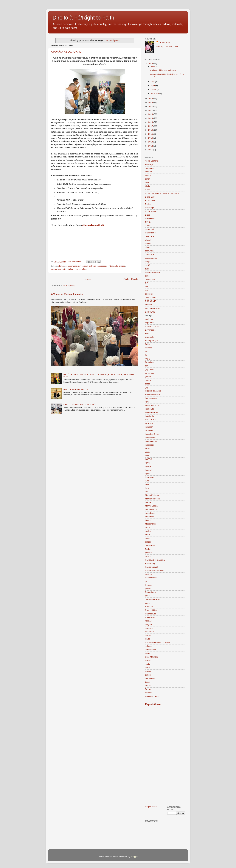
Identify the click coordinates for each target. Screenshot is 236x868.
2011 (151, 150)
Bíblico (148, 204)
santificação (150, 650)
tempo (148, 675)
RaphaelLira (151, 614)
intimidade (113, 266)
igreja (148, 402)
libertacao (150, 477)
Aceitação (150, 164)
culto (147, 269)
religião (148, 624)
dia (146, 287)
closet (148, 247)
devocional (83, 266)
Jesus (148, 452)
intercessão (102, 266)
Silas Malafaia (151, 657)
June (153, 67)
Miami (148, 520)
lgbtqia (148, 466)
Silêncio (149, 660)
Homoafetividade (153, 394)
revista (148, 635)
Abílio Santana (152, 161)
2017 (151, 126)
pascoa (148, 553)
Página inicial (151, 807)
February (155, 93)
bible (147, 182)
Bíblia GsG (150, 200)
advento (149, 172)
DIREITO (149, 290)
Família (148, 348)
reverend (149, 628)
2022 (151, 106)
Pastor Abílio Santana (155, 560)
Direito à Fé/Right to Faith (83, 18)
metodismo (150, 513)
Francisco (150, 362)
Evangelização (152, 341)
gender (148, 377)
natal (147, 538)
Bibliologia (150, 208)
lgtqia (147, 474)
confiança (149, 254)
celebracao (150, 236)
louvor (148, 484)
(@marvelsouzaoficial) (93, 225)
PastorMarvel (151, 578)
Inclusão (149, 423)
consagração (71, 266)
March (154, 90)
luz (146, 492)
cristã (147, 265)
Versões (149, 693)
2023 (151, 102)
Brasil (148, 215)
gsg (147, 387)
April (153, 85)
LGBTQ (149, 459)
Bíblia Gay (150, 197)
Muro (147, 535)
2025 (151, 98)
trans (147, 682)
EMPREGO (150, 312)
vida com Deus (81, 269)
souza (148, 668)
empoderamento (152, 308)
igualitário (149, 416)
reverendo (150, 632)
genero (148, 380)
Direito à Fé (164, 42)
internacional (151, 441)
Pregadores (150, 592)
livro (147, 481)
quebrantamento (59, 269)
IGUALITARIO (151, 412)
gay (147, 366)
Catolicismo (150, 233)
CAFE (148, 222)
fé (146, 355)
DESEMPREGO (152, 272)
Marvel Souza (151, 506)
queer (148, 603)
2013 (151, 142)
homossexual (151, 398)
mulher (148, 531)
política (148, 589)
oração (122, 266)
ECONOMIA (151, 301)
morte (148, 527)
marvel (148, 502)
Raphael (149, 607)
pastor (148, 556)
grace (148, 384)
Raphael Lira (151, 610)
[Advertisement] (165, 756)
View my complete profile (167, 46)
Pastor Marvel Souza (154, 571)
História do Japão (153, 391)
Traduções (150, 678)
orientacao (150, 545)
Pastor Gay (150, 563)
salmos (148, 646)
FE (146, 351)
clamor (61, 266)
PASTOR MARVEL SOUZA (76, 389)
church (148, 240)
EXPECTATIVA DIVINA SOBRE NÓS (80, 405)
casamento (150, 229)
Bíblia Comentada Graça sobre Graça (162, 193)
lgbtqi (147, 463)
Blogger (134, 857)
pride (147, 596)
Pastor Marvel (151, 567)
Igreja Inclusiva (152, 405)
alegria (148, 175)
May (153, 82)
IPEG (147, 448)
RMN (147, 639)
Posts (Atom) (69, 285)
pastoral (149, 574)
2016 (151, 130)
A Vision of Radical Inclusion (67, 294)
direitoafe (149, 294)
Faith (147, 344)
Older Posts (131, 279)
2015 (151, 134)
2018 (151, 122)
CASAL (148, 226)
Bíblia (148, 190)
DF (146, 283)
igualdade (150, 409)
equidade (149, 319)
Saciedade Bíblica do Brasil (157, 642)
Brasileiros (150, 218)
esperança (150, 323)
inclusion (149, 427)
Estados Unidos (152, 326)
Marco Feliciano (152, 495)
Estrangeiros (151, 330)
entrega (92, 266)
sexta (147, 653)
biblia (147, 186)
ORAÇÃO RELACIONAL (66, 52)
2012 (151, 146)
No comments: (75, 262)
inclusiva (149, 430)
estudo (148, 333)
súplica (70, 269)
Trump (148, 689)
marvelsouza (151, 509)
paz (147, 581)
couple (148, 262)
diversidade (150, 297)
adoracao (149, 168)
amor (147, 179)
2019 (151, 118)
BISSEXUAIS (151, 211)
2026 (151, 63)
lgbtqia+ (149, 470)
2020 (151, 114)
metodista (150, 517)
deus (147, 276)
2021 (151, 110)
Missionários (151, 524)
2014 (151, 138)
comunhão (150, 251)
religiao (148, 621)
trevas (148, 686)
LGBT (148, 456)
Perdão (148, 585)
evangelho (150, 337)
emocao (149, 305)
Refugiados (150, 617)
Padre (148, 549)
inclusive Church (153, 434)
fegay (148, 359)
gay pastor (150, 369)
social (148, 664)
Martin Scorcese (152, 499)
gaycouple (150, 373)
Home (87, 279)
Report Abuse (153, 704)
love (147, 488)
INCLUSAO (150, 420)
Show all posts (112, 40)
